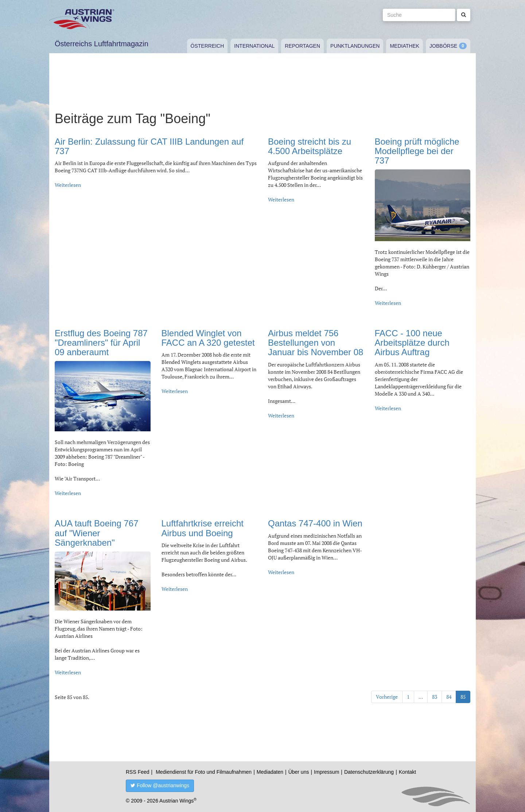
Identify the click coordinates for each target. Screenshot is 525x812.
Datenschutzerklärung (369, 772)
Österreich (207, 46)
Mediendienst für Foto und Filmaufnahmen (204, 772)
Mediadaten (270, 772)
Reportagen (302, 46)
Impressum (326, 772)
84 (449, 697)
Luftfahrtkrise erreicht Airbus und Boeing (203, 528)
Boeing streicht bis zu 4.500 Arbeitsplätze (310, 146)
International (254, 46)
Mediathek (405, 46)
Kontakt (407, 772)
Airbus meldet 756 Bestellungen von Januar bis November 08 (316, 343)
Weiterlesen (68, 185)
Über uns (299, 772)
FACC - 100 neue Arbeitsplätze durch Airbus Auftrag (412, 343)
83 (435, 697)
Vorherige (387, 697)
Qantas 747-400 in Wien (315, 523)
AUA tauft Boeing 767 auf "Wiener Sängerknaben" (97, 533)
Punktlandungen (355, 46)
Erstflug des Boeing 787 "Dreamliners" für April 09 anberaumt (101, 343)
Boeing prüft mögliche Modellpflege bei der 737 (417, 151)
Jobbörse (443, 46)
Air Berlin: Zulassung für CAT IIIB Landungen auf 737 (149, 146)
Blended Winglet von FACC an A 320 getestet (208, 338)
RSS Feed (138, 772)
